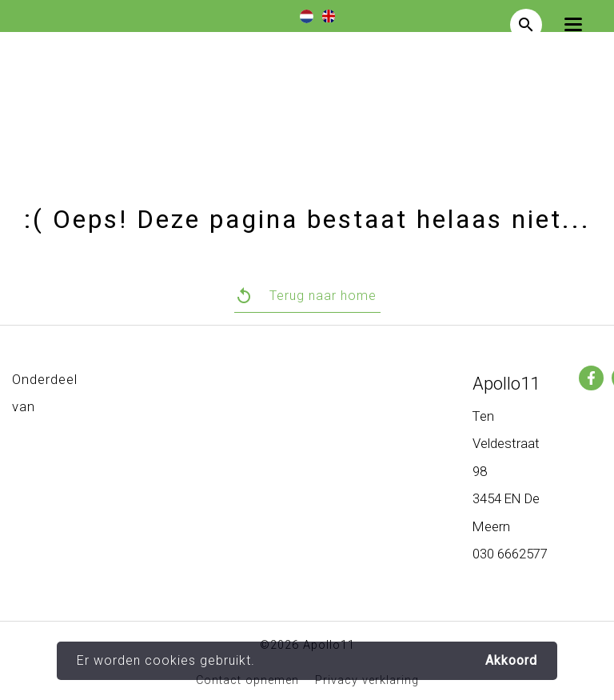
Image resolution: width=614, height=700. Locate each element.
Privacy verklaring (367, 680)
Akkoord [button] (511, 661)
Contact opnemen (247, 680)
